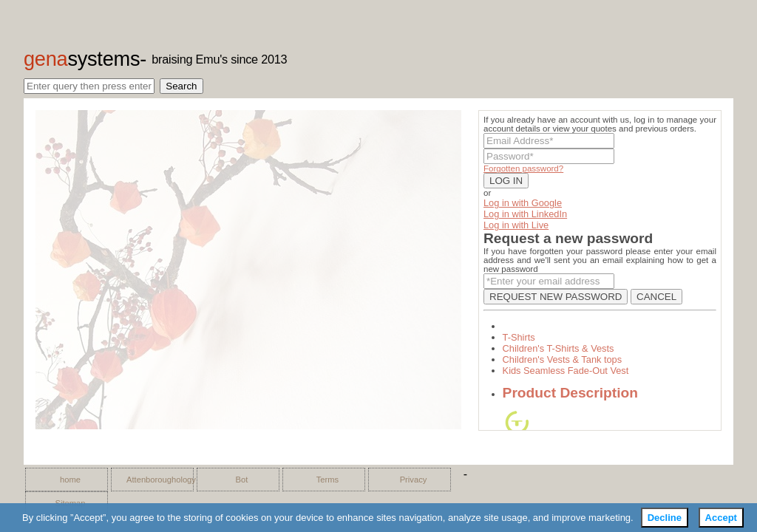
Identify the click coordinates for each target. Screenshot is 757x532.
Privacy (414, 480)
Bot (242, 480)
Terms (327, 480)
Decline (665, 518)
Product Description (570, 393)
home (70, 480)
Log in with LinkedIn (525, 214)
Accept (721, 518)
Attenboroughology (156, 480)
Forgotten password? (523, 168)
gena (82, 59)
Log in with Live (516, 225)
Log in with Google (523, 203)
